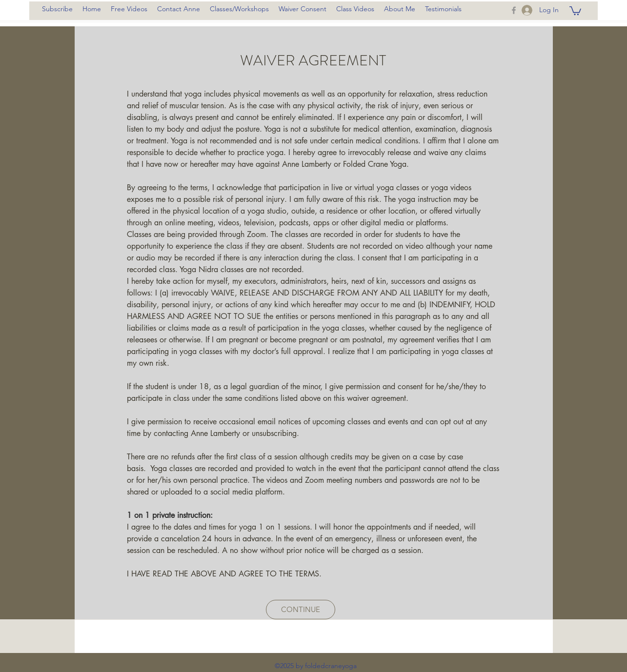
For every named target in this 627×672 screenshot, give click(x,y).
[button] (575, 10)
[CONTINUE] (301, 610)
